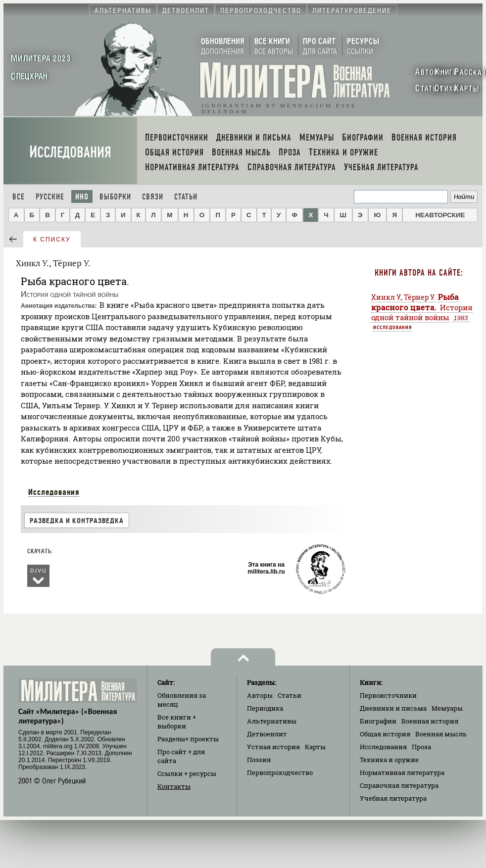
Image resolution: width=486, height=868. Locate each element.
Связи (153, 197)
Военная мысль (441, 734)
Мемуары (447, 708)
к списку (52, 240)
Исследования (70, 152)
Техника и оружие (389, 760)
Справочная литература (399, 785)
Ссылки (187, 773)
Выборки (115, 197)
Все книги (177, 722)
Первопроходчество (280, 772)
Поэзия (259, 760)
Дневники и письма (393, 708)
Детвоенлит (267, 734)
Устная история (273, 747)
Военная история (430, 721)
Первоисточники (388, 695)
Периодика (265, 708)
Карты (315, 747)
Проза (421, 747)
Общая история (385, 734)
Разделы (188, 739)
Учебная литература (393, 798)
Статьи (186, 197)
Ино (82, 197)
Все (19, 197)
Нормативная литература (402, 772)
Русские (50, 197)
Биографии (378, 721)
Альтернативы (272, 721)
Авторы (260, 695)
